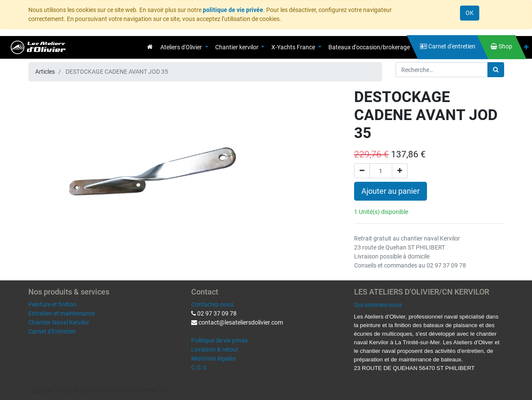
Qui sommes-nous (378, 305)
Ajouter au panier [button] (391, 191)
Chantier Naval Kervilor (59, 322)
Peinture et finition (53, 304)
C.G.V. (199, 367)
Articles (45, 72)
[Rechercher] (496, 70)
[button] (526, 47)
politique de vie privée (233, 10)
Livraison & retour (215, 349)
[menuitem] (150, 47)
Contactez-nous (212, 304)
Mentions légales (213, 358)
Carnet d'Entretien (52, 331)
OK (470, 13)
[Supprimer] (362, 171)
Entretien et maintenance (62, 313)
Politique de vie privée (219, 340)
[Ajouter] (400, 171)
